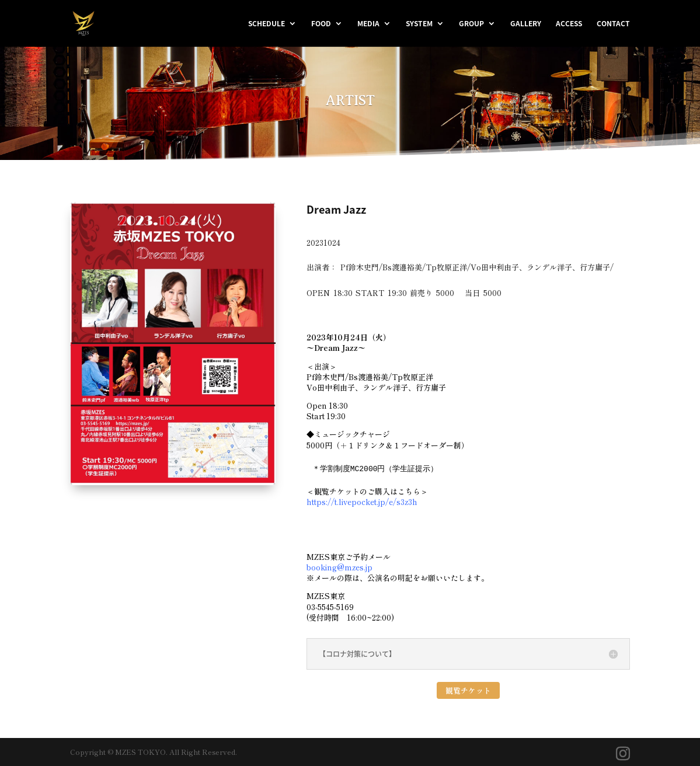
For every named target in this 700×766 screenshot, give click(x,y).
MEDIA (368, 24)
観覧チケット (468, 690)
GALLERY (526, 24)
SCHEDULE (267, 24)
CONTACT (613, 24)
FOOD (321, 24)
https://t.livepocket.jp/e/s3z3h (362, 502)
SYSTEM (419, 24)
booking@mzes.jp (339, 567)
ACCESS (569, 24)
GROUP (471, 24)
